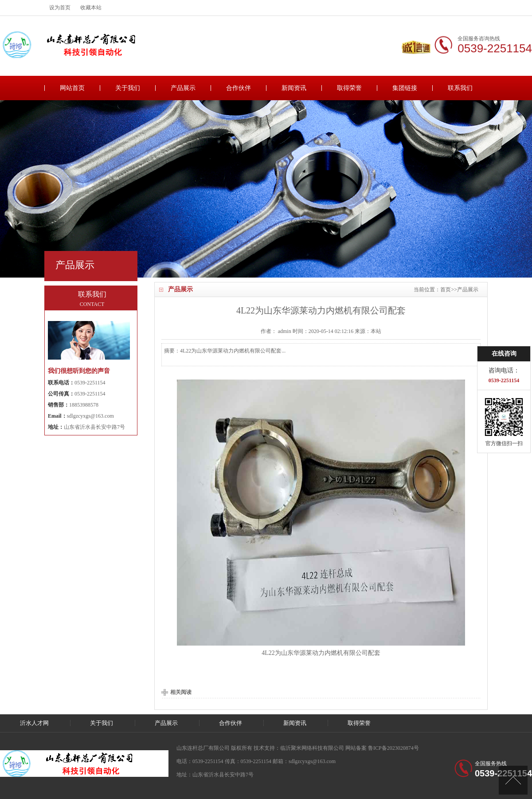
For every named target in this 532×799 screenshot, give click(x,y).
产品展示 (183, 88)
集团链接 (405, 88)
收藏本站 (91, 8)
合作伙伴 (239, 88)
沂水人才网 (34, 723)
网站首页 (72, 88)
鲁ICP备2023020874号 (393, 748)
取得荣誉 (349, 88)
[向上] (513, 780)
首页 (446, 290)
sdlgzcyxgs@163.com (90, 416)
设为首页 (60, 8)
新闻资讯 (294, 88)
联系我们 (460, 88)
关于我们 (128, 88)
